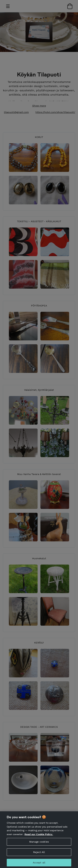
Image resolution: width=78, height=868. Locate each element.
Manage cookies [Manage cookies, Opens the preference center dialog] (39, 845)
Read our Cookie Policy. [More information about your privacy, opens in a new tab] (39, 838)
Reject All (39, 855)
